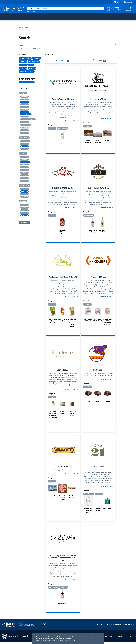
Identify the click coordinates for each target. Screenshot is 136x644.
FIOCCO (107, 141)
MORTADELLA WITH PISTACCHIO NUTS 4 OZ (107, 323)
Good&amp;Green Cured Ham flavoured (63, 323)
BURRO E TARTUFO (63, 414)
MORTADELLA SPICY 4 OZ (88, 321)
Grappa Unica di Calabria (93, 232)
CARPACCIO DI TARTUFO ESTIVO (72, 415)
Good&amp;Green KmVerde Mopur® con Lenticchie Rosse (72, 324)
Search (22, 45)
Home (21, 28)
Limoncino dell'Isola (102, 232)
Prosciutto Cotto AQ (72, 498)
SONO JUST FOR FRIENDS (62, 605)
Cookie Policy (95, 637)
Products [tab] (99, 61)
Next (114, 137)
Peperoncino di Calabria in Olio (62, 233)
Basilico (107, 402)
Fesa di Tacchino (53, 498)
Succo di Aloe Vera (62, 144)
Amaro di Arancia (98, 511)
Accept (98, 639)
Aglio (88, 402)
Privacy (87, 637)
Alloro (98, 402)
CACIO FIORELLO (88, 142)
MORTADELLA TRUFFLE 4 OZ (98, 321)
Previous (82, 137)
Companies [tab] (62, 61)
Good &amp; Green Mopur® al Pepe (53, 323)
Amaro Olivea (107, 510)
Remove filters (24, 223)
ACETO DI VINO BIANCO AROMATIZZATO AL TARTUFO (53, 416)
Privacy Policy (108, 638)
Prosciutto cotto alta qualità (62, 499)
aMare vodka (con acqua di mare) (88, 511)
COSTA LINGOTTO (98, 142)
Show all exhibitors (31, 11)
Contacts (129, 638)
